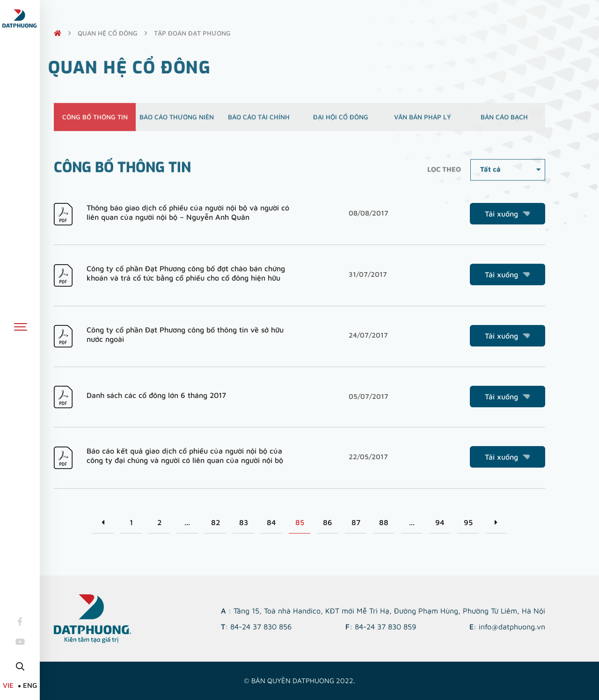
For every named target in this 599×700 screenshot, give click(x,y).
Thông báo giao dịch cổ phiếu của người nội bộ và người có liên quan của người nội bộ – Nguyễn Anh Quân (188, 212)
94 (440, 522)
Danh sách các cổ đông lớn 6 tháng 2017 (156, 395)
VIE (8, 685)
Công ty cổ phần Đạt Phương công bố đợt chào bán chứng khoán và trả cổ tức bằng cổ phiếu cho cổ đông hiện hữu (186, 273)
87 (356, 522)
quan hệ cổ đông (108, 33)
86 (328, 522)
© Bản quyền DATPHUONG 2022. (299, 681)
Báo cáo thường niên (177, 120)
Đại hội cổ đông (341, 120)
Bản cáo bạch (504, 120)
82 (215, 522)
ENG (30, 685)
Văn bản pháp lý (423, 120)
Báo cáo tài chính (259, 120)
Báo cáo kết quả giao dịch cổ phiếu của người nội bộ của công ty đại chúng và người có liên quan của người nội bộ (185, 455)
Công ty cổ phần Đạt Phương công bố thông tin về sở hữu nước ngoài (185, 334)
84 (271, 522)
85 (300, 522)
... (187, 522)
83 (244, 522)
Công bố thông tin (95, 120)
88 (384, 522)
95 (468, 522)
